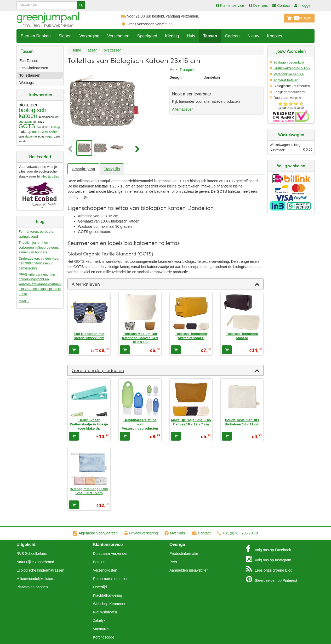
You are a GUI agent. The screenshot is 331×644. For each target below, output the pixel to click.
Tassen (210, 36)
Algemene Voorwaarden (95, 533)
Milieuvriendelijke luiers (35, 579)
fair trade (38, 122)
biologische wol (49, 117)
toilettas (39, 136)
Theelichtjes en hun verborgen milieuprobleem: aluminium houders (39, 247)
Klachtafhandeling (108, 595)
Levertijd (100, 587)
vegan (49, 136)
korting (55, 127)
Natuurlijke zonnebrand (35, 562)
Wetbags (27, 83)
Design (176, 77)
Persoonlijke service (289, 74)
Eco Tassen (29, 61)
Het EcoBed (50, 176)
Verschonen (118, 36)
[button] (71, 149)
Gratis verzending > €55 (292, 68)
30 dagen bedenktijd (289, 62)
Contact (201, 533)
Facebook (269, 549)
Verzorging (90, 36)
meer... (24, 301)
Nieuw (253, 36)
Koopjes (275, 36)
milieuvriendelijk (45, 132)
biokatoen (28, 105)
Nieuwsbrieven (105, 612)
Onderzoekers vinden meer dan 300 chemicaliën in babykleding (39, 263)
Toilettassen (30, 75)
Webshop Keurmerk (109, 604)
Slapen (65, 36)
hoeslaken (43, 127)
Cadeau (232, 36)
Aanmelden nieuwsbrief (189, 570)
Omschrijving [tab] (83, 169)
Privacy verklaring (141, 533)
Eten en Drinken (36, 36)
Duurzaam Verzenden (111, 554)
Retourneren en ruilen (111, 579)
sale (21, 136)
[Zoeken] (81, 5)
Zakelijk (99, 620)
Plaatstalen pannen (32, 587)
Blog (269, 569)
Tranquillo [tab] (112, 169)
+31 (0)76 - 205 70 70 (238, 533)
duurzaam (25, 122)
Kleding (172, 36)
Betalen (99, 562)
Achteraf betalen (286, 80)
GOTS (27, 126)
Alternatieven (183, 109)
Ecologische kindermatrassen (40, 570)
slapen (29, 136)
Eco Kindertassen (34, 68)
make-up (25, 132)
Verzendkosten (105, 570)
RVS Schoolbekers (32, 554)
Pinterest (272, 579)
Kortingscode (104, 637)
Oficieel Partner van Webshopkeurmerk (291, 116)
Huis (191, 36)
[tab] (165, 284)
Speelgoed (147, 36)
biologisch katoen (33, 113)
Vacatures (101, 629)
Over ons (175, 533)
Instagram (269, 559)
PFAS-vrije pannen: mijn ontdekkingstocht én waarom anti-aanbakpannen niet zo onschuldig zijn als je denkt (40, 284)
